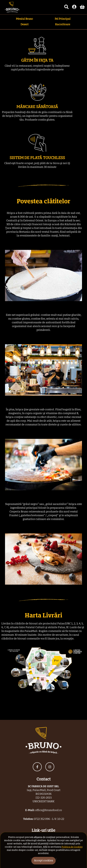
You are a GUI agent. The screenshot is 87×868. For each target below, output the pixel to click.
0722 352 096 (42, 819)
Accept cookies (43, 861)
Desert (25, 25)
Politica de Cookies (72, 847)
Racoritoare (63, 25)
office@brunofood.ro (49, 810)
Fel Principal (63, 19)
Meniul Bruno (24, 19)
